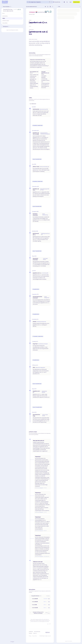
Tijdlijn (4, 18)
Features (31, 633)
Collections (31, 632)
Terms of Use (34, 636)
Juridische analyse (6, 21)
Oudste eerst (33, 104)
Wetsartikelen (5, 23)
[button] (2, 10)
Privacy (30, 636)
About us (35, 633)
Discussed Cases (37, 632)
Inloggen (12, 642)
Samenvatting (5, 16)
